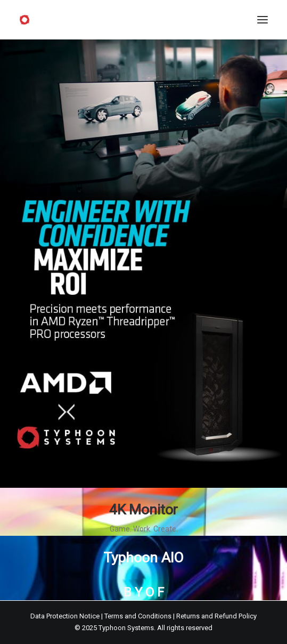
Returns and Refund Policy (216, 616)
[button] (263, 20)
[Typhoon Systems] (24, 20)
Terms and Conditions (138, 616)
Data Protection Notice (65, 616)
